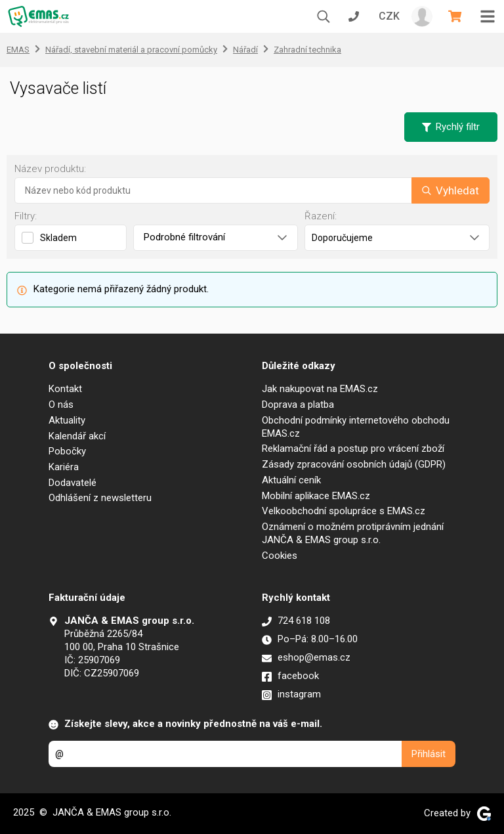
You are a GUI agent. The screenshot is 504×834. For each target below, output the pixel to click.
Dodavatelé (73, 483)
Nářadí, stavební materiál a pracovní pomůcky (131, 50)
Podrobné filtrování (215, 237)
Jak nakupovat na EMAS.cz (320, 389)
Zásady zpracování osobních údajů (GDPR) (354, 464)
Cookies (280, 556)
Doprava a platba (298, 405)
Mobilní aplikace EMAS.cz (316, 496)
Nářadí (245, 50)
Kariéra (64, 467)
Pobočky (67, 451)
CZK (389, 16)
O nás (61, 405)
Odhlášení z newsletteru (100, 498)
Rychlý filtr (451, 127)
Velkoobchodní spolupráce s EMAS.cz (344, 511)
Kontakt (65, 389)
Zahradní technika (307, 50)
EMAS (18, 50)
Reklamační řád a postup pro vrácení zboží (353, 449)
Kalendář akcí (77, 436)
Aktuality (67, 420)
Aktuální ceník (291, 480)
